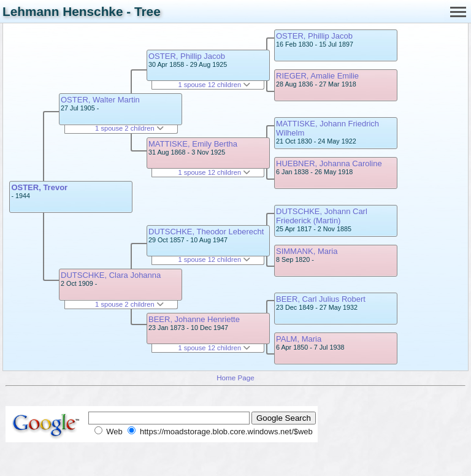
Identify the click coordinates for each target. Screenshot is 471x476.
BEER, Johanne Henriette (194, 319)
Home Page (235, 378)
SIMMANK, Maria (307, 251)
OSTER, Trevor (39, 187)
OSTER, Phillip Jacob (187, 56)
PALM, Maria (299, 339)
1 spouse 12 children (214, 85)
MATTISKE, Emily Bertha (193, 144)
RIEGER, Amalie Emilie (317, 76)
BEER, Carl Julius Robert (321, 299)
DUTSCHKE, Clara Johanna (111, 275)
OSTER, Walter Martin (100, 100)
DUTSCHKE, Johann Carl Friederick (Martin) (322, 216)
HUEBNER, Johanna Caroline (329, 163)
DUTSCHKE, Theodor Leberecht (206, 232)
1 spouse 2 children (129, 128)
